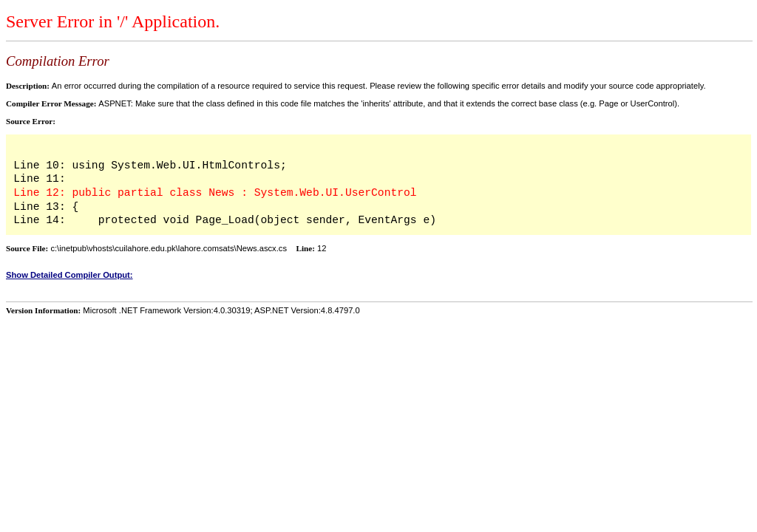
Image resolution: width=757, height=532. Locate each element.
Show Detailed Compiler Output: (69, 275)
